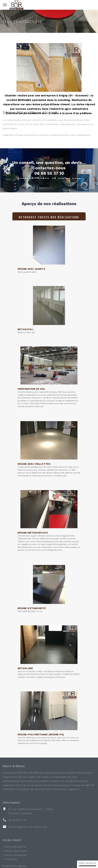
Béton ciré (25, 658)
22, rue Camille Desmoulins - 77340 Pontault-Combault (30, 811)
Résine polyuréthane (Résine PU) (41, 724)
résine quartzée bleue (27, 263)
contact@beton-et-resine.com (28, 827)
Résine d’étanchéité (32, 599)
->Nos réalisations (14, 847)
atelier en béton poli (26, 324)
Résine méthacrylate (33, 521)
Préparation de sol (32, 377)
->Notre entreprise (15, 855)
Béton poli (25, 320)
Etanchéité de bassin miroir (30, 603)
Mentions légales (16, 866)
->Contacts (10, 859)
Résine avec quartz (32, 260)
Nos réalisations (22, 21)
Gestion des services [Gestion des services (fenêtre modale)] (88, 864)
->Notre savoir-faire (15, 851)
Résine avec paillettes (34, 453)
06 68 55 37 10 (17, 820)
